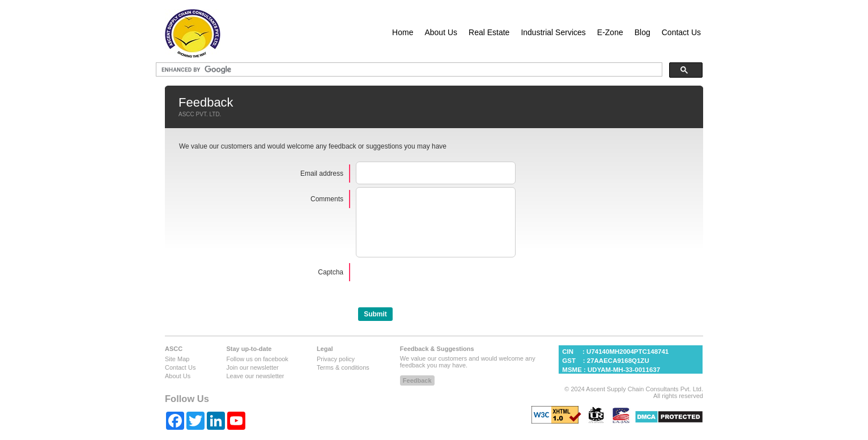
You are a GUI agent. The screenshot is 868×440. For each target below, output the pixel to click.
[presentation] (442, 293)
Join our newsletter (252, 378)
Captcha (331, 282)
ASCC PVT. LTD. (200, 114)
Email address (322, 174)
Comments (327, 199)
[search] (204, 70)
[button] (375, 324)
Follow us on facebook (257, 369)
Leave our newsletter (255, 386)
